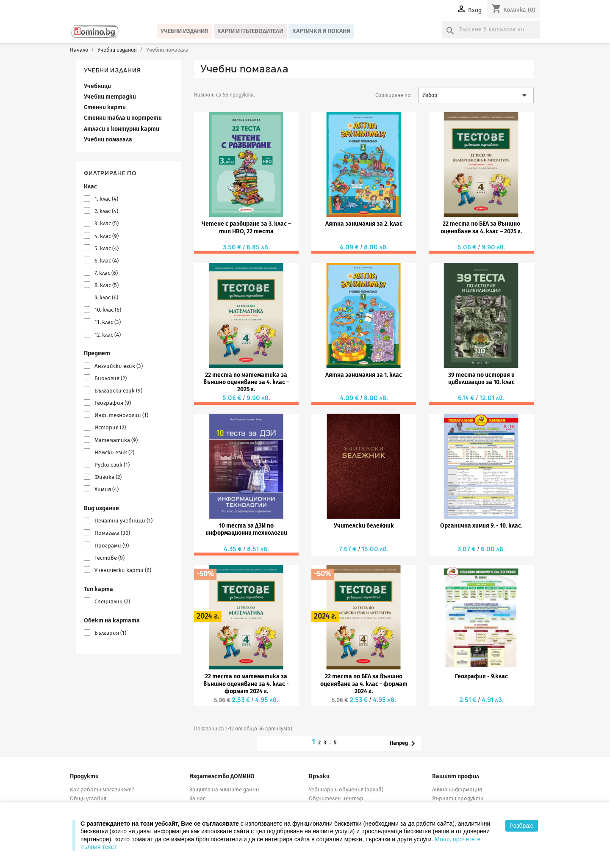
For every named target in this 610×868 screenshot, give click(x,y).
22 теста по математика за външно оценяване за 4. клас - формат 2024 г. (246, 684)
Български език (118, 391)
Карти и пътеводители (250, 31)
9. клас (106, 297)
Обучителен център (336, 798)
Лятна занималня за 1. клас (364, 375)
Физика (108, 477)
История (110, 427)
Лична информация (457, 789)
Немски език (114, 452)
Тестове (110, 558)
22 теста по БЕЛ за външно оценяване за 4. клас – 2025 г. (481, 227)
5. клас (107, 248)
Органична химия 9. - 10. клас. (481, 526)
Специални (112, 601)
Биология (111, 378)
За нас (197, 798)
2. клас (106, 211)
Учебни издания (184, 31)
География (113, 403)
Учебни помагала (108, 140)
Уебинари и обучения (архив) (346, 789)
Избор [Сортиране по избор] (476, 95)
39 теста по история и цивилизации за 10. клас (481, 379)
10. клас (108, 310)
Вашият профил (456, 776)
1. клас (106, 199)
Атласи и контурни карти (122, 129)
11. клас (108, 322)
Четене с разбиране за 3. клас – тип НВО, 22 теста (246, 227)
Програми (112, 546)
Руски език (112, 465)
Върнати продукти (458, 798)
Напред (404, 744)
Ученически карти (123, 570)
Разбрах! (522, 826)
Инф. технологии (121, 415)
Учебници (97, 86)
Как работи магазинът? (102, 789)
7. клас (106, 273)
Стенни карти (105, 107)
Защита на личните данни (224, 789)
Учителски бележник (364, 526)
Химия (107, 489)
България (110, 633)
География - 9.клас (481, 676)
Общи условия (88, 798)
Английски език (119, 366)
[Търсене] (491, 30)
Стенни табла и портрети (123, 118)
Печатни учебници (123, 521)
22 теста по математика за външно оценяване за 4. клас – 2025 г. (246, 382)
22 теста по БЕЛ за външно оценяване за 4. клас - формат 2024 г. (364, 684)
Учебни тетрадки (110, 97)
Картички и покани (321, 31)
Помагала (112, 533)
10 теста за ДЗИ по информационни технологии (246, 529)
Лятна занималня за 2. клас (364, 224)
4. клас (107, 236)
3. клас (107, 223)
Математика (116, 440)
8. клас (107, 285)
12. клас (108, 335)
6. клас (107, 261)
